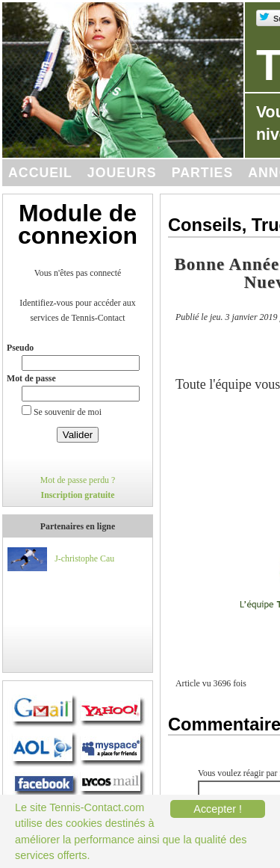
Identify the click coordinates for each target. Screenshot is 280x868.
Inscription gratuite (78, 495)
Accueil (40, 173)
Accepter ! (218, 809)
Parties (203, 173)
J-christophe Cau (84, 558)
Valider (78, 435)
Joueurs (122, 173)
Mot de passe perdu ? (78, 480)
